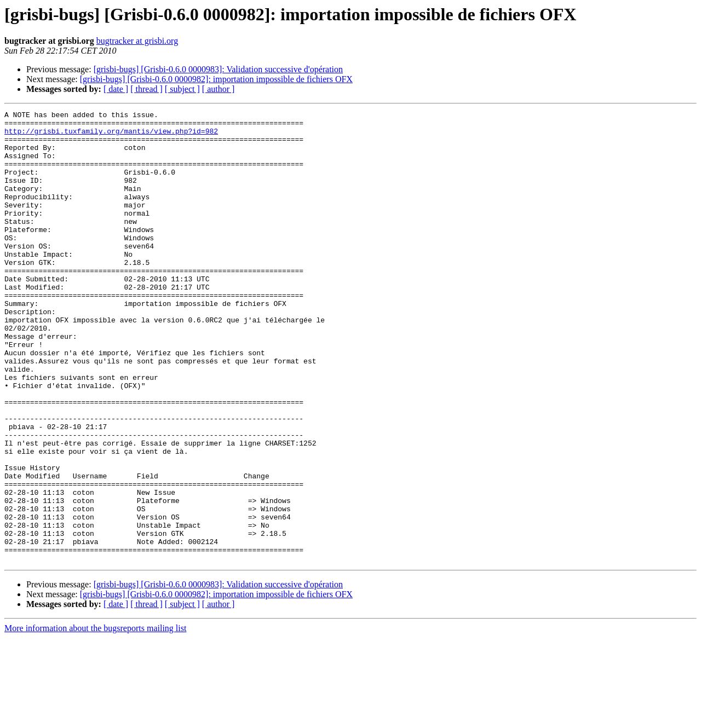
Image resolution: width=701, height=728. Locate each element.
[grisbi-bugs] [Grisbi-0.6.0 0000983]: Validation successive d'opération (218, 69)
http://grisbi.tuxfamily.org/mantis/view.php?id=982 (111, 136)
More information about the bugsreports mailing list (95, 718)
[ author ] (219, 89)
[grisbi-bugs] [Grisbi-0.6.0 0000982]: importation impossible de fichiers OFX (216, 79)
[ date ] (116, 89)
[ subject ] (182, 89)
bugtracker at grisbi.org (137, 41)
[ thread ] (146, 89)
